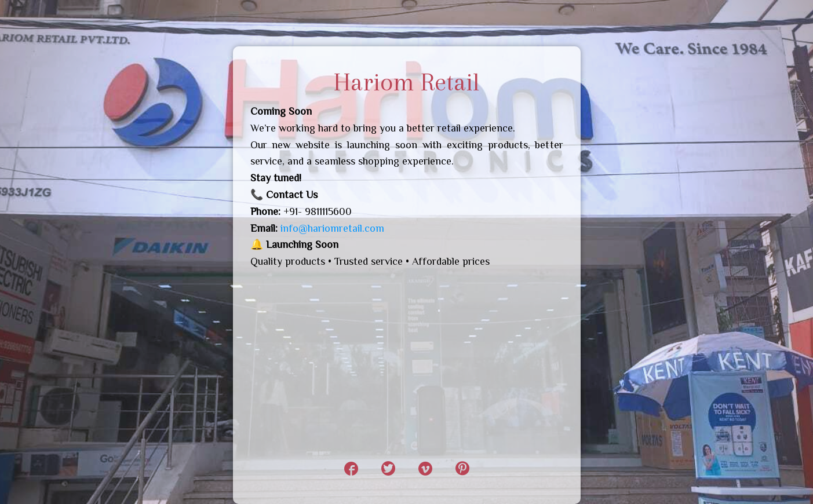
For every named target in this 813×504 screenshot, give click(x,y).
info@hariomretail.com (332, 228)
